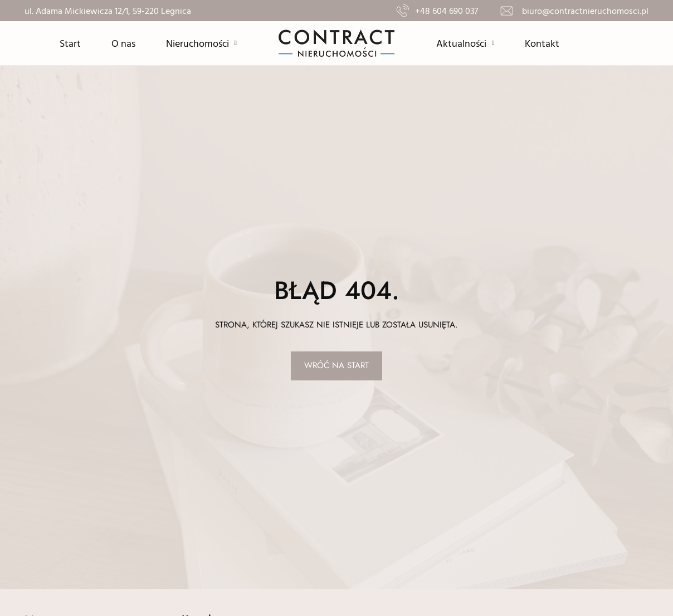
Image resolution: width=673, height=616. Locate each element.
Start (70, 43)
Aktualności (465, 43)
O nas (123, 43)
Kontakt (542, 43)
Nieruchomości (201, 43)
